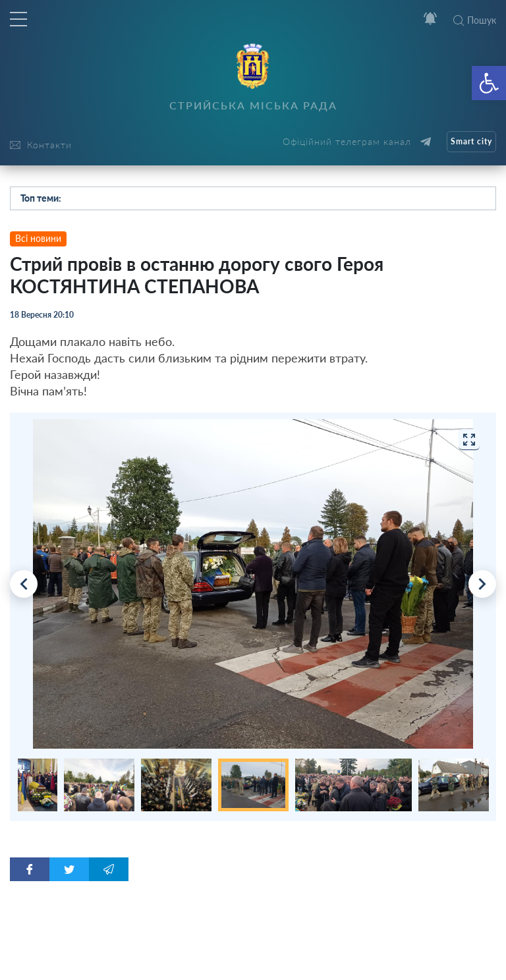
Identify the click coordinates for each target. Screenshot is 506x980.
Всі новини (38, 238)
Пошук (475, 20)
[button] (489, 83)
